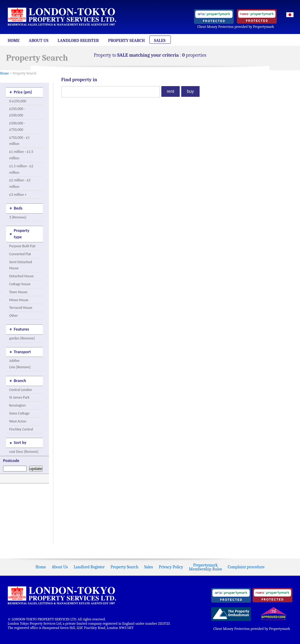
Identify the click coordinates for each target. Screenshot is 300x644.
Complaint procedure (246, 567)
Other (13, 316)
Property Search (126, 41)
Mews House (19, 300)
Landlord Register (78, 41)
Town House (18, 292)
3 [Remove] (18, 217)
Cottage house (20, 284)
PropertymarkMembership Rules (205, 567)
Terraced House (21, 308)
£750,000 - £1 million (19, 141)
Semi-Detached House (21, 265)
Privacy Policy (171, 567)
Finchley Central (21, 429)
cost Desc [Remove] (24, 452)
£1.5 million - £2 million (21, 169)
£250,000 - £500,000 (17, 112)
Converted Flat (20, 254)
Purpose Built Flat (22, 246)
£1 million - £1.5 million (21, 155)
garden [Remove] (22, 338)
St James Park (19, 397)
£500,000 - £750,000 (17, 126)
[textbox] (111, 92)
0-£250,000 (18, 101)
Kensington (17, 405)
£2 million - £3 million (20, 183)
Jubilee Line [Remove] (20, 364)
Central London (21, 390)
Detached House (21, 276)
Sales (160, 41)
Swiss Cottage (19, 413)
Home (14, 41)
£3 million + (18, 195)
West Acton (18, 421)
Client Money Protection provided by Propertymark (236, 27)
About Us (39, 41)
